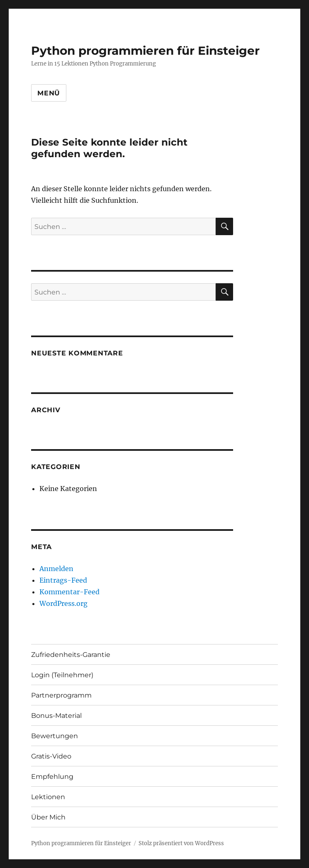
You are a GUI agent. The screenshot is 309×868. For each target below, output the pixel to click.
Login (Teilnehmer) (62, 675)
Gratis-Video (51, 756)
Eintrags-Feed (63, 580)
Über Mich (48, 817)
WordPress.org (63, 603)
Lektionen (48, 797)
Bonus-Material (56, 716)
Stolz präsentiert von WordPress (181, 843)
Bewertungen (55, 736)
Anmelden (56, 569)
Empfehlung (52, 777)
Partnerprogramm (61, 695)
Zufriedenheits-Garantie (71, 655)
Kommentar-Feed (69, 592)
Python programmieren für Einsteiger (145, 51)
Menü (49, 93)
